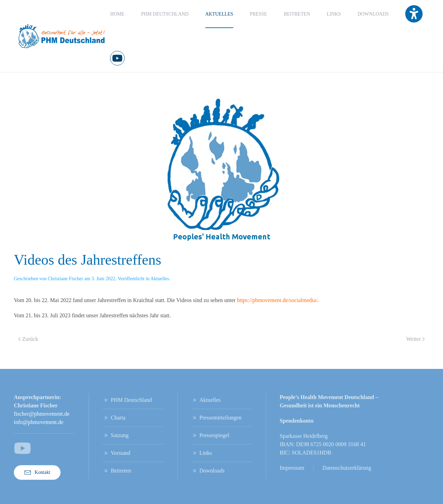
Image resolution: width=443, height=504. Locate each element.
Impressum (292, 468)
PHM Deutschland (127, 400)
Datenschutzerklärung (347, 468)
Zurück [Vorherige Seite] (28, 339)
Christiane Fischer (65, 279)
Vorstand (116, 453)
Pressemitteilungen (216, 418)
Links (334, 14)
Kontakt (37, 472)
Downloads (373, 14)
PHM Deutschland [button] (165, 14)
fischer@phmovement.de (42, 414)
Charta (114, 418)
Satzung (116, 435)
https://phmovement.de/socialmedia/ (277, 300)
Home (117, 14)
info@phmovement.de (39, 422)
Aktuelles (219, 14)
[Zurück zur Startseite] (62, 36)
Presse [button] (259, 14)
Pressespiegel (210, 435)
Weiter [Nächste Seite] (415, 339)
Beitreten (297, 14)
